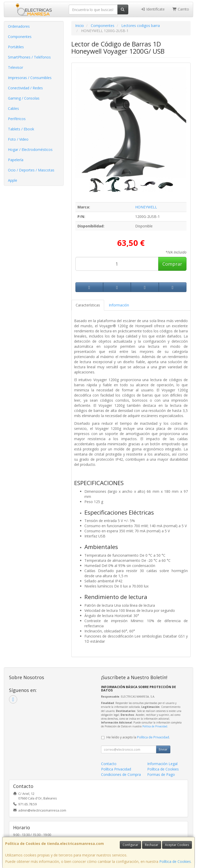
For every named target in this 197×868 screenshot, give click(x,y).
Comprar (172, 264)
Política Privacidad (116, 769)
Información (119, 305)
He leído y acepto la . (138, 737)
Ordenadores (19, 26)
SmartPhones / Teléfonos (29, 57)
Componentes (20, 37)
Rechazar (152, 845)
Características (88, 305)
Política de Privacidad (155, 726)
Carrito (181, 9)
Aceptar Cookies (177, 845)
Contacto (109, 764)
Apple (13, 180)
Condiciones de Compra (121, 774)
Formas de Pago (161, 774)
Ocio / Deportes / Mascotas (31, 170)
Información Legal (162, 764)
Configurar (130, 845)
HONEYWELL (146, 207)
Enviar (163, 749)
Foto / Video (18, 139)
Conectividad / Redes (25, 88)
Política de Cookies (175, 861)
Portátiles (16, 47)
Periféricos (17, 119)
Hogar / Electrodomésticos (30, 150)
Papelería (16, 160)
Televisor (16, 67)
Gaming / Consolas (24, 98)
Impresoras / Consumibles (30, 78)
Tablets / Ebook (21, 129)
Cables (13, 108)
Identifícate (153, 9)
